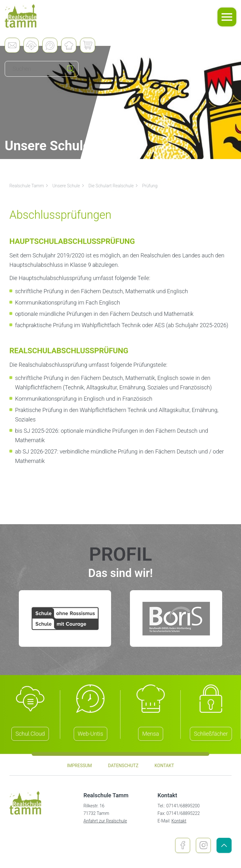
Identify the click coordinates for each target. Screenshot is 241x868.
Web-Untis (91, 734)
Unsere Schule (69, 186)
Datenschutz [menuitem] (123, 766)
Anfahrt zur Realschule (105, 821)
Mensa (151, 734)
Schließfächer (211, 734)
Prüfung (150, 186)
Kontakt (179, 821)
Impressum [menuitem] (79, 766)
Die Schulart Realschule (113, 186)
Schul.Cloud (30, 734)
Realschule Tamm (29, 186)
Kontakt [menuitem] (164, 766)
